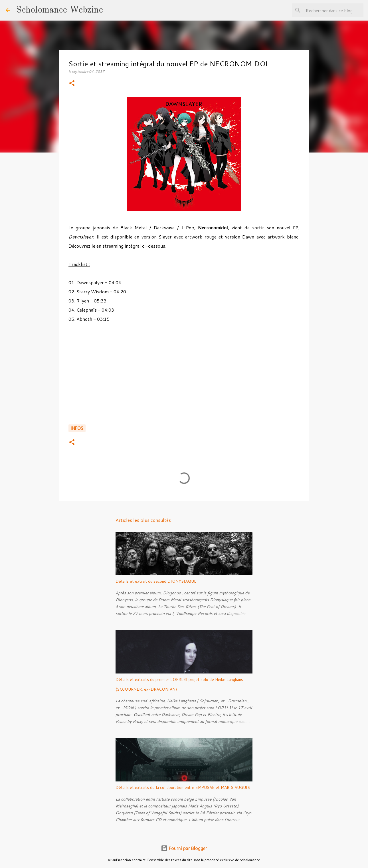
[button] (72, 84)
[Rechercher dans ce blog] (333, 10)
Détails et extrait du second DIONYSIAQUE (156, 581)
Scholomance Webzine (59, 10)
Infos (77, 428)
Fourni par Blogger (184, 848)
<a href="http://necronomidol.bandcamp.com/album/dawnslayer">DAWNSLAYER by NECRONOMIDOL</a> (184, 377)
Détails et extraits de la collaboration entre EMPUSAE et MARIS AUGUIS (183, 787)
